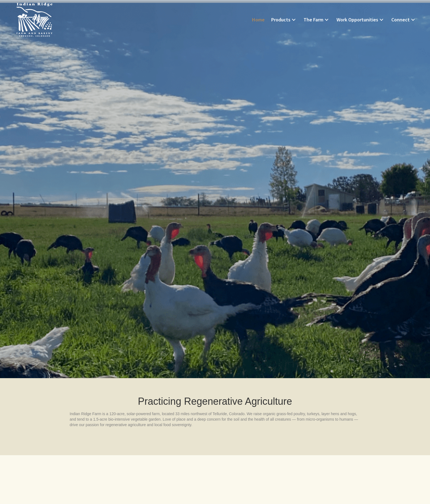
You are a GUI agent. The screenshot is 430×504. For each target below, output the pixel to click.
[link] (258, 20)
